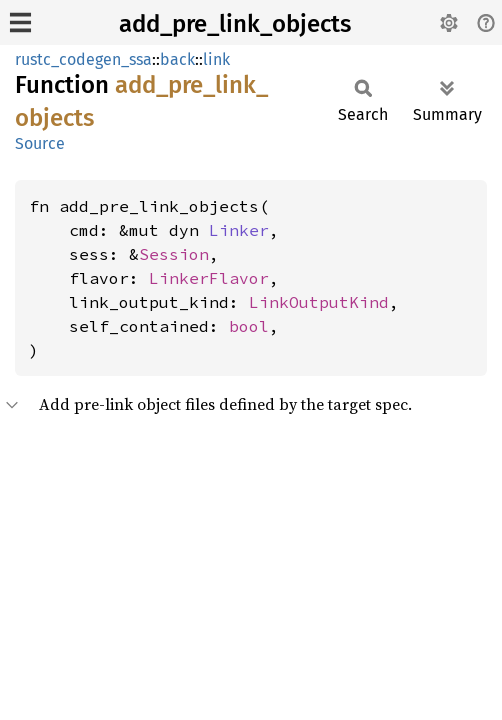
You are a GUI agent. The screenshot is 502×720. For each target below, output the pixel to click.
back (177, 59)
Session (174, 254)
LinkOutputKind (319, 302)
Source (40, 143)
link (216, 59)
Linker (239, 230)
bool (249, 326)
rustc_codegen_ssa (83, 59)
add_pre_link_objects (235, 24)
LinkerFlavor (209, 278)
